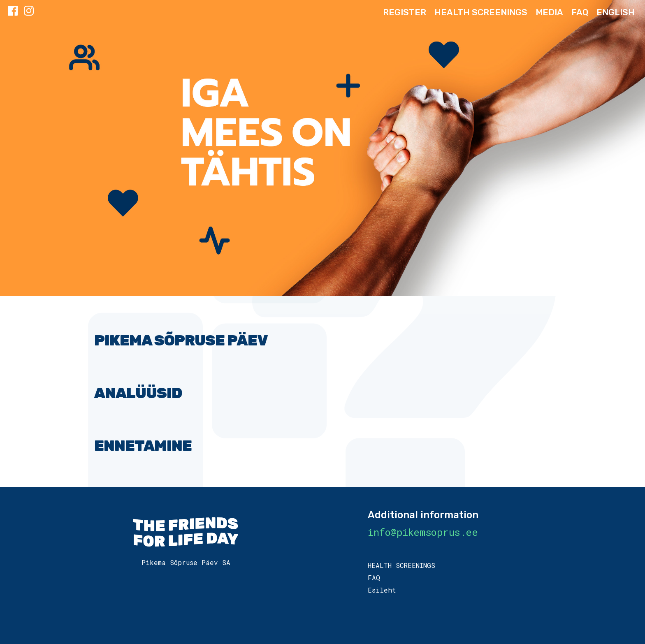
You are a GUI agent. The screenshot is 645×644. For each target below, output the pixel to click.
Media (549, 12)
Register (405, 12)
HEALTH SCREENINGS (481, 12)
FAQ (580, 12)
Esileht (382, 590)
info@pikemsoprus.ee (423, 532)
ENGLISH (616, 12)
